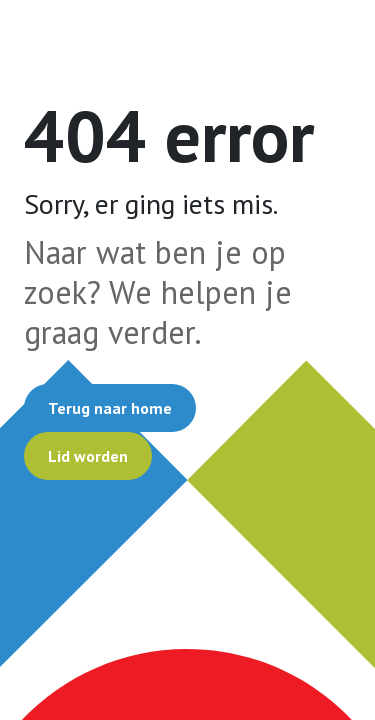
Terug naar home (110, 408)
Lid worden (88, 456)
